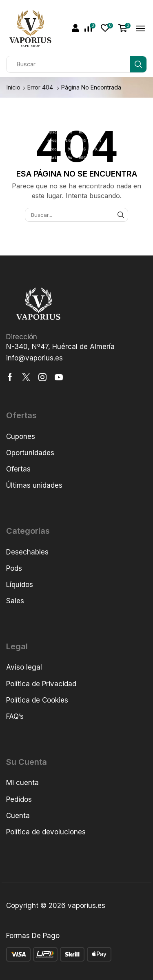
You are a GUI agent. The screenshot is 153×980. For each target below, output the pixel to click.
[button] (75, 28)
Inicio (13, 87)
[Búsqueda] (138, 64)
